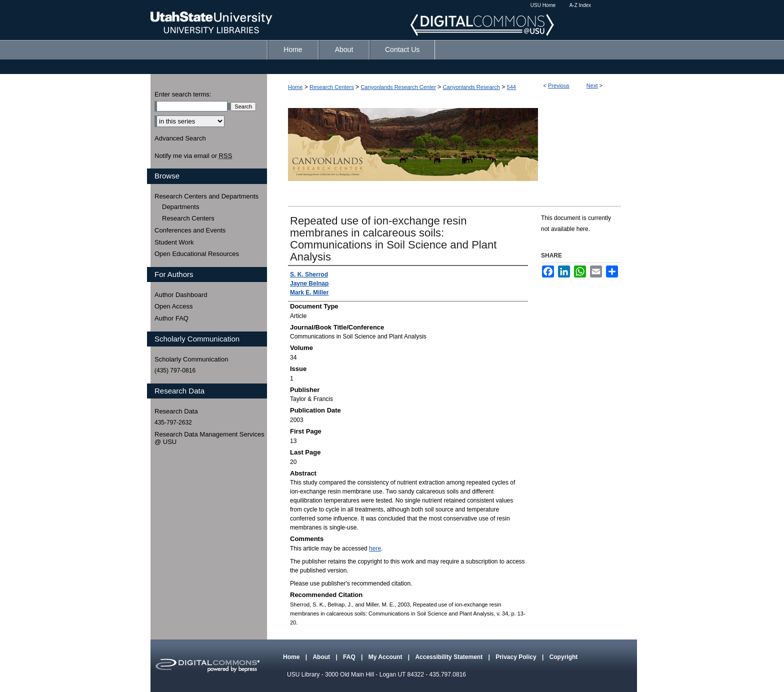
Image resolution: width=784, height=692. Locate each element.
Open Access (174, 306)
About (322, 657)
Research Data (176, 411)
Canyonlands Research (471, 87)
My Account (386, 657)
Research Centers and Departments (206, 196)
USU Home (543, 5)
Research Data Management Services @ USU (209, 438)
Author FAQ (171, 318)
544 (511, 87)
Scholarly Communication (191, 359)
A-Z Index (580, 5)
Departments (180, 207)
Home (295, 87)
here (375, 548)
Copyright (564, 657)
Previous (559, 85)
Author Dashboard (181, 295)
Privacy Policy (517, 657)
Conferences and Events (190, 230)
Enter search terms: (183, 94)
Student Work (174, 242)
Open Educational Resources (197, 254)
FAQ (350, 657)
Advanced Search (180, 138)
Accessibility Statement (449, 657)
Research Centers (332, 87)
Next (592, 85)
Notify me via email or (193, 156)
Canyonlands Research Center (398, 87)
